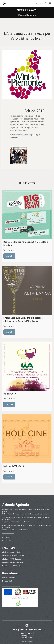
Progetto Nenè (7, 581)
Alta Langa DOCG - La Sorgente (13, 562)
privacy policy (7, 537)
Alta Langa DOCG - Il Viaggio (12, 559)
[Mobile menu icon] (50, 3)
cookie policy (7, 540)
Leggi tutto (9, 256)
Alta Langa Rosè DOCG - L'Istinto (13, 556)
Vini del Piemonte (25, 135)
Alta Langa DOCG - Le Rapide (12, 552)
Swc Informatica (29, 642)
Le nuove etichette (8, 578)
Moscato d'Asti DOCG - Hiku (12, 566)
